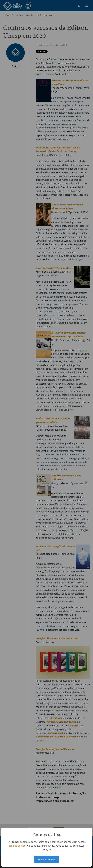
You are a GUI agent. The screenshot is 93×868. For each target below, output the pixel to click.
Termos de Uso (17, 846)
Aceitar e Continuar (47, 859)
